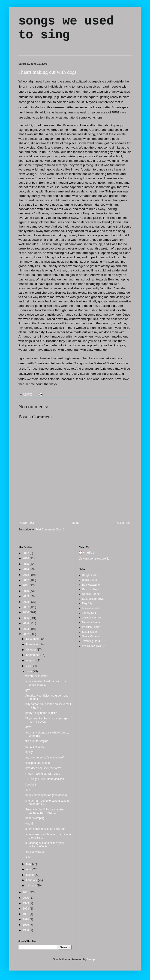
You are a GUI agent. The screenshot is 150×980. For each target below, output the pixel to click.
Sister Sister (90, 632)
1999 (26, 903)
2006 (26, 612)
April (29, 869)
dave (28, 727)
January (31, 886)
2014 (26, 569)
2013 (26, 575)
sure (28, 857)
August (31, 660)
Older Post (124, 523)
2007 (26, 607)
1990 (26, 919)
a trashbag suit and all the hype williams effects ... (45, 845)
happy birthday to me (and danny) (46, 795)
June (29, 671)
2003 (26, 629)
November (33, 644)
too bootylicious (35, 852)
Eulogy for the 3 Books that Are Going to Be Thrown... (44, 811)
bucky (29, 752)
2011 (26, 585)
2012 (26, 580)
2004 (26, 623)
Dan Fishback (91, 589)
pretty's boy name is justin (41, 713)
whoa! (29, 824)
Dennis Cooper (91, 594)
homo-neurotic (91, 608)
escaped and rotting (37, 763)
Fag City (87, 603)
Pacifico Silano (91, 627)
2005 (26, 618)
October (31, 650)
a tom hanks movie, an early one (45, 829)
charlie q (89, 553)
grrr (28, 690)
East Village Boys (93, 599)
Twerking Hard (91, 641)
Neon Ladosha (91, 622)
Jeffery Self (89, 613)
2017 (26, 553)
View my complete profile (94, 559)
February (32, 880)
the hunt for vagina (37, 741)
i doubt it (31, 785)
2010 (26, 591)
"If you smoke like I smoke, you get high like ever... (47, 720)
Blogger (91, 959)
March (30, 875)
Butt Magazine (91, 585)
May (29, 864)
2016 (26, 558)
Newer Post (27, 523)
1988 (26, 930)
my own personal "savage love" (45, 758)
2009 (26, 596)
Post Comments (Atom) (50, 530)
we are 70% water (36, 676)
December (33, 639)
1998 (26, 909)
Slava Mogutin (91, 636)
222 (28, 790)
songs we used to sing (66, 28)
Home (76, 523)
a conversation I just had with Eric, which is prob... (46, 683)
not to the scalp (35, 747)
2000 (26, 898)
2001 (26, 892)
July (29, 666)
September (33, 655)
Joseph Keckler (92, 618)
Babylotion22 (90, 575)
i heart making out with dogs (48, 72)
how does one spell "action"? (43, 768)
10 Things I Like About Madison (45, 779)
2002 (26, 634)
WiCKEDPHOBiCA (94, 646)
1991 (26, 914)
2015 (26, 564)
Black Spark (90, 580)
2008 (26, 602)
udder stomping (35, 818)
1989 (26, 925)
